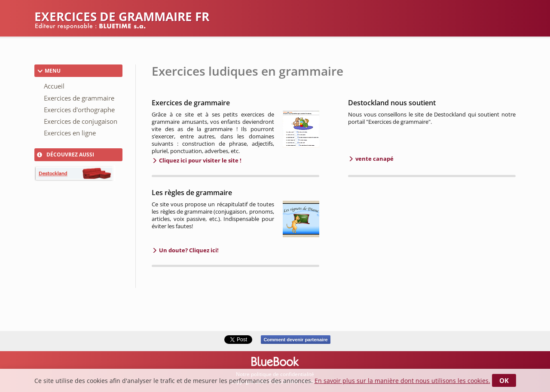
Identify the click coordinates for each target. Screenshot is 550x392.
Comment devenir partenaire (295, 340)
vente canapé (374, 159)
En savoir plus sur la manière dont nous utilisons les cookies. (402, 381)
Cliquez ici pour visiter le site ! (200, 160)
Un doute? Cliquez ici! (188, 250)
